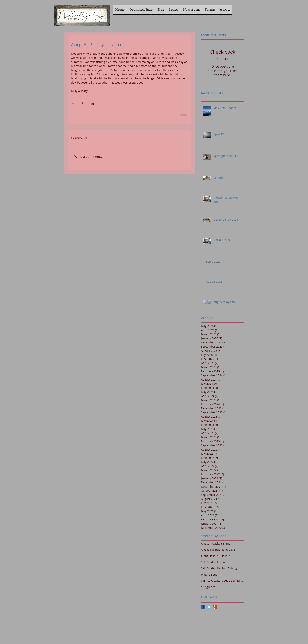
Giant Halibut (210, 556)
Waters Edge (209, 575)
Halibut (226, 556)
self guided (208, 587)
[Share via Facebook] (73, 103)
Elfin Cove (229, 550)
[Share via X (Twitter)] (83, 103)
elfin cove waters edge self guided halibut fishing (223, 581)
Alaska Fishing (221, 544)
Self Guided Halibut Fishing (219, 568)
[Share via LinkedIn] (92, 103)
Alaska (205, 544)
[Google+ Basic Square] (215, 607)
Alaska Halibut (210, 550)
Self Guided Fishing (214, 562)
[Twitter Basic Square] (209, 607)
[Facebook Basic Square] (203, 607)
